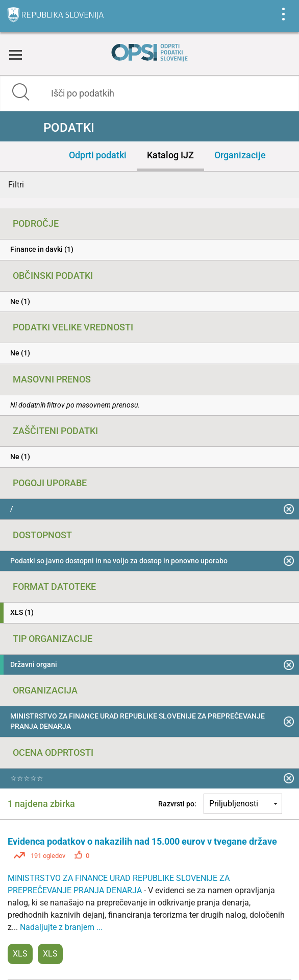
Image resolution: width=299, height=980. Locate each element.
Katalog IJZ (170, 155)
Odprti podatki (98, 155)
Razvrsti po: (177, 804)
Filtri (16, 185)
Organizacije (240, 155)
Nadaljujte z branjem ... (61, 927)
